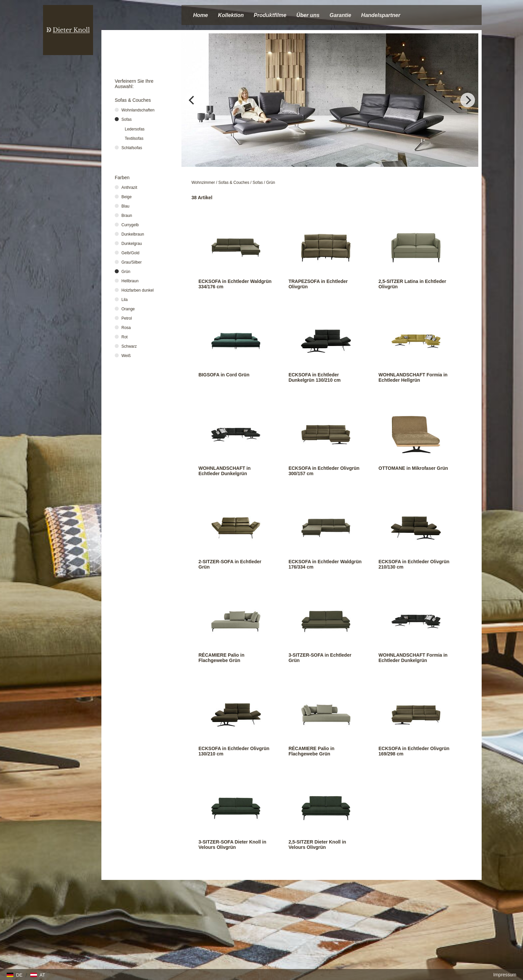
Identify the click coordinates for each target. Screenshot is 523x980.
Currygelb (130, 225)
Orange (128, 309)
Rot (125, 337)
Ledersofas (135, 129)
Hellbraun (130, 281)
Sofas (258, 183)
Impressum (505, 975)
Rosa (126, 328)
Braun (127, 216)
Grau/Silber (132, 262)
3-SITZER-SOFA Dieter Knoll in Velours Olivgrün (232, 845)
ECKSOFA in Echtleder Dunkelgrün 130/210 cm (315, 377)
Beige (127, 197)
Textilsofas (134, 138)
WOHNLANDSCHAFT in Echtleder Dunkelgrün (224, 471)
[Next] (468, 100)
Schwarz (129, 346)
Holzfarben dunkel (138, 290)
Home (200, 15)
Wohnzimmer (203, 183)
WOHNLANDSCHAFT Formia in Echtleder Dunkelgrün (413, 658)
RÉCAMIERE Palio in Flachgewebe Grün (221, 658)
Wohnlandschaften (138, 110)
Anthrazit (129, 188)
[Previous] (192, 100)
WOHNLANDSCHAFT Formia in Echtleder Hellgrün (413, 377)
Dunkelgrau (132, 244)
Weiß (126, 356)
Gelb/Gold (130, 253)
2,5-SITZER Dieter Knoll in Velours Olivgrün (317, 845)
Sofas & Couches (234, 183)
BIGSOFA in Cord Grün (224, 375)
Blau (125, 206)
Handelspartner (381, 15)
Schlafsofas (132, 148)
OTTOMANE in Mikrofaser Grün (413, 468)
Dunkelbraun (133, 234)
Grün (271, 183)
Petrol (127, 318)
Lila (125, 300)
